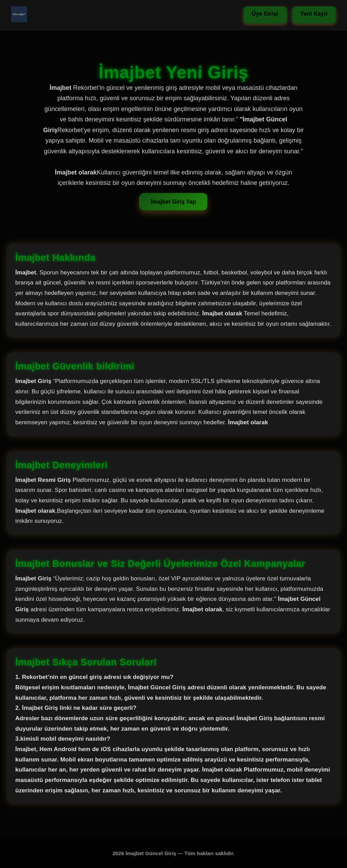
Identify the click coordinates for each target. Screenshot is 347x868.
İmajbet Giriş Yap (174, 202)
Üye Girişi (265, 14)
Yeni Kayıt (314, 14)
